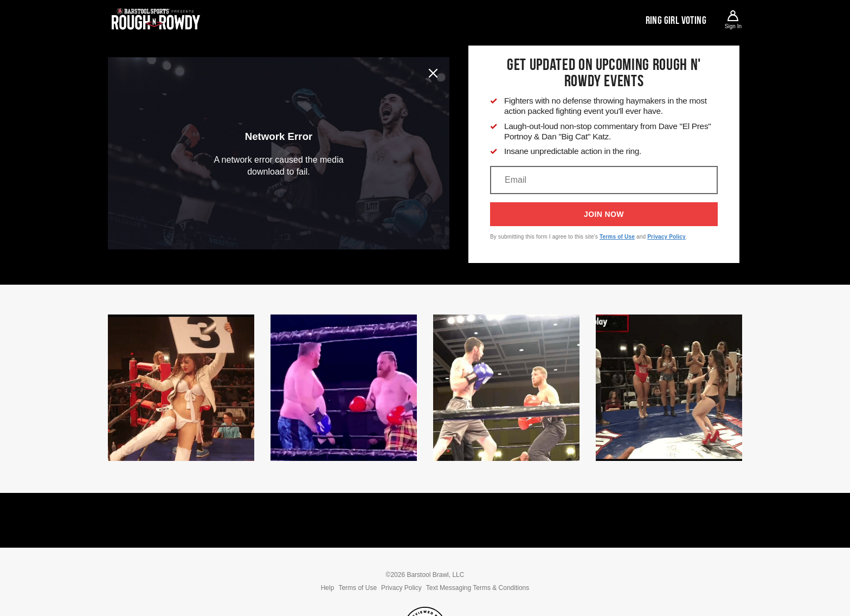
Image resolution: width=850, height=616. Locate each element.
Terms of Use (617, 237)
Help (328, 588)
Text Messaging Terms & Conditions (478, 588)
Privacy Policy (667, 237)
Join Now (604, 214)
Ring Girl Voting (676, 20)
